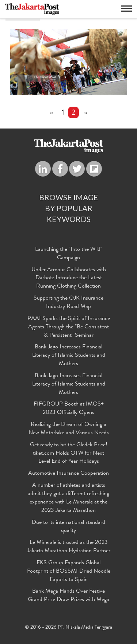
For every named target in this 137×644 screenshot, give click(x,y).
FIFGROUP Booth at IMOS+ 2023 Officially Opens (69, 409)
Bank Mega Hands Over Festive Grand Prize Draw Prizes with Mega (68, 596)
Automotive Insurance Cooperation (68, 474)
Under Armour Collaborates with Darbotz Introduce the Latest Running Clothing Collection (69, 278)
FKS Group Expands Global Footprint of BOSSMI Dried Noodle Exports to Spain (69, 572)
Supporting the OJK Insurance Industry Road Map (68, 303)
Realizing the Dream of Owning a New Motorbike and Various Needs (69, 429)
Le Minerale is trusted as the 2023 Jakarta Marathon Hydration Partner (69, 547)
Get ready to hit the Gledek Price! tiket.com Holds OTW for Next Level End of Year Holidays (69, 454)
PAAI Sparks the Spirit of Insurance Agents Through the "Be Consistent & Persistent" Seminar (69, 327)
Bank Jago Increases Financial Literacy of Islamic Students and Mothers (69, 356)
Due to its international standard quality (68, 527)
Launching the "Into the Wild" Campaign (69, 254)
